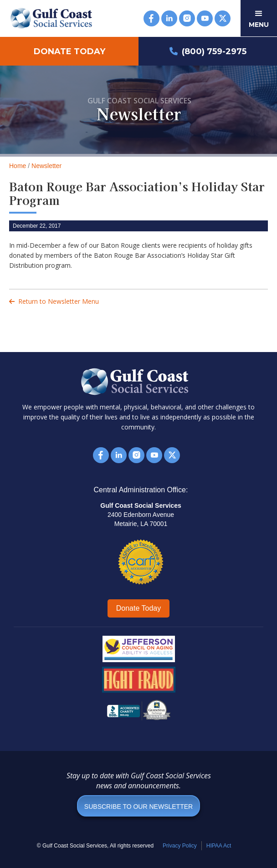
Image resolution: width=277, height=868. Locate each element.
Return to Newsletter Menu (54, 301)
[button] (259, 18)
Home (18, 166)
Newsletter (46, 166)
